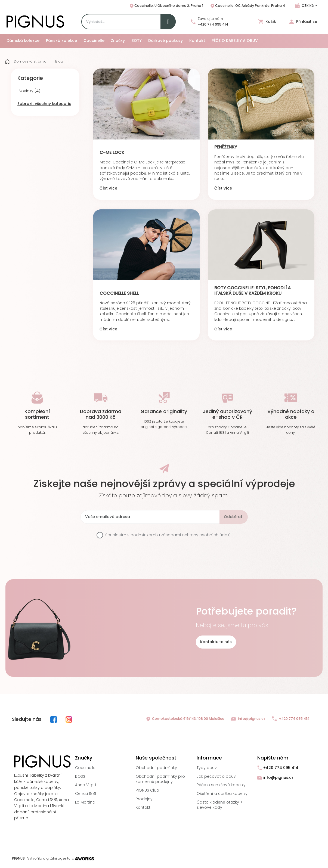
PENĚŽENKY (226, 147)
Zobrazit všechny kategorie (44, 104)
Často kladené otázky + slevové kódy (220, 805)
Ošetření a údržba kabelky (222, 793)
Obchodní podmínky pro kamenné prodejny (160, 779)
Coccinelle (85, 768)
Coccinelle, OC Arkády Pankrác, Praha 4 (247, 6)
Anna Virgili (86, 785)
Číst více (108, 188)
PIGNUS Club (147, 790)
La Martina (85, 802)
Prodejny (144, 799)
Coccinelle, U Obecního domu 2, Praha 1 (166, 6)
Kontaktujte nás (216, 642)
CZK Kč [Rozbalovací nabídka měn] (308, 6)
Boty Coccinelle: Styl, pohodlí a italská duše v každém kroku (253, 291)
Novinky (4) (30, 91)
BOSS (80, 776)
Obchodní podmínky (156, 768)
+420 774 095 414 (213, 24)
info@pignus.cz (248, 719)
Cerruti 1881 (86, 793)
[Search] (129, 22)
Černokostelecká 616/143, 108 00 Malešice (185, 719)
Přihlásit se (303, 22)
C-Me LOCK (112, 152)
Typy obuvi (207, 768)
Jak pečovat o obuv (216, 776)
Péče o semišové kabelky (221, 785)
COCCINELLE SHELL (119, 293)
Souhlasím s (168, 535)
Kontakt (143, 807)
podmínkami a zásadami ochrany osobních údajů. (181, 535)
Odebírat (233, 517)
